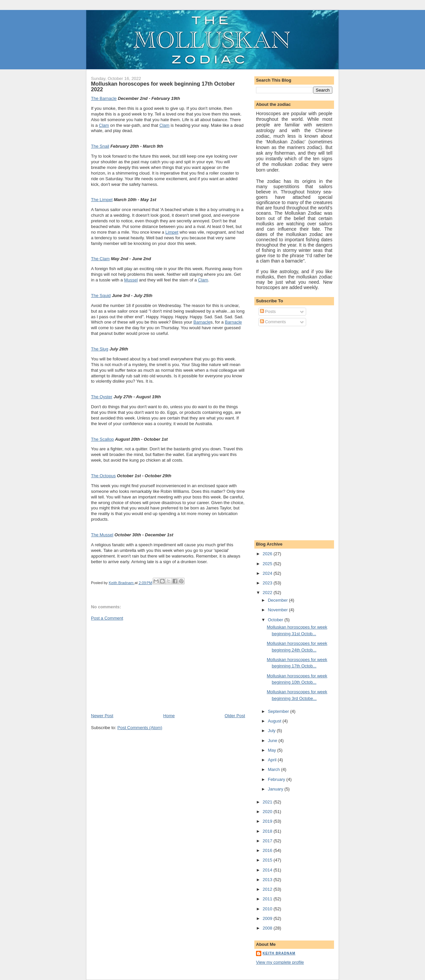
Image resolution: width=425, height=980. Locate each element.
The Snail (100, 146)
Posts (268, 311)
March (275, 769)
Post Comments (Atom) (140, 728)
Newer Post (102, 716)
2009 (268, 918)
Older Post (235, 716)
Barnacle (202, 322)
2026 (268, 554)
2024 (268, 573)
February (277, 779)
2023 (268, 583)
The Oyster (102, 397)
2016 (268, 850)
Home (169, 716)
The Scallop (102, 439)
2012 (268, 889)
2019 (268, 821)
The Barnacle (104, 98)
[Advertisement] (141, 666)
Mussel (131, 280)
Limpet (172, 232)
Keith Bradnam (279, 953)
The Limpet (102, 200)
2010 (268, 909)
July (272, 731)
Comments (273, 322)
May (273, 750)
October (276, 620)
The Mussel (102, 535)
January (276, 789)
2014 (268, 870)
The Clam (100, 259)
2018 (268, 831)
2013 (268, 880)
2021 (268, 802)
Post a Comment (107, 618)
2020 (268, 812)
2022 (268, 593)
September (279, 711)
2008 (268, 928)
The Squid (101, 296)
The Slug (100, 349)
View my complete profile (280, 962)
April (273, 760)
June (273, 741)
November (279, 610)
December (279, 600)
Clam (104, 125)
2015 (268, 860)
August (275, 721)
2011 (268, 899)
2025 (268, 564)
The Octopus (103, 476)
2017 (268, 841)
